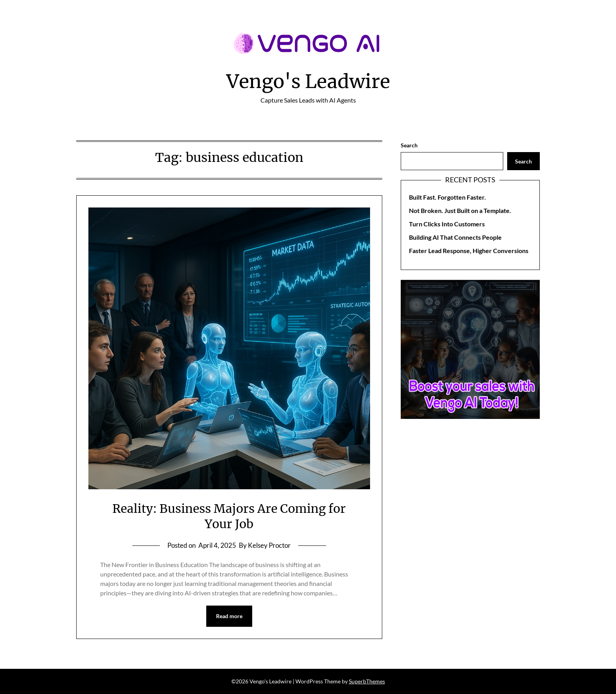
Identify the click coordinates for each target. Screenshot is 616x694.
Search (409, 145)
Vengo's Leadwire (308, 81)
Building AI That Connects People (455, 237)
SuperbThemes (367, 681)
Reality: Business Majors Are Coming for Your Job (229, 516)
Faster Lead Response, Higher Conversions (469, 251)
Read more (229, 616)
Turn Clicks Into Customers (447, 224)
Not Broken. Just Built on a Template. (460, 210)
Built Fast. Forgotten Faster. (447, 197)
